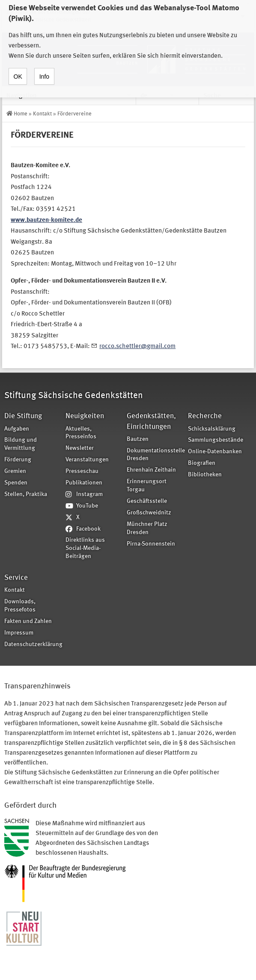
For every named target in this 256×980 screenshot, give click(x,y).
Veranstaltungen (87, 460)
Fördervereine (74, 114)
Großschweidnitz (149, 513)
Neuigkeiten (85, 416)
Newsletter (80, 448)
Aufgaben (17, 429)
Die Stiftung (23, 416)
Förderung (18, 460)
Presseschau (82, 471)
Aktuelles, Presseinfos (81, 433)
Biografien (202, 463)
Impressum (19, 633)
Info (44, 69)
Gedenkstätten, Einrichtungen (151, 421)
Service (16, 578)
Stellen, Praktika (26, 494)
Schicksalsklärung (212, 429)
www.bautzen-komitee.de (46, 220)
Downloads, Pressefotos (20, 606)
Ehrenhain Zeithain (151, 470)
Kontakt (42, 114)
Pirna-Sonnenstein (151, 544)
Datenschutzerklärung (32, 645)
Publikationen (84, 483)
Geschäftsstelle (147, 501)
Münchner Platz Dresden (147, 528)
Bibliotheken (205, 475)
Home (21, 114)
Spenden (16, 483)
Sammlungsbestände (216, 440)
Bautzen (138, 439)
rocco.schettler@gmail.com (137, 347)
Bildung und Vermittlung (21, 444)
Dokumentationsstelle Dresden (155, 455)
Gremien (15, 471)
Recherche (205, 416)
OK (18, 69)
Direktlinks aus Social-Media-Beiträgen (85, 548)
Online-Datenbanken (215, 452)
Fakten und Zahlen (28, 621)
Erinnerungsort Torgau (147, 486)
